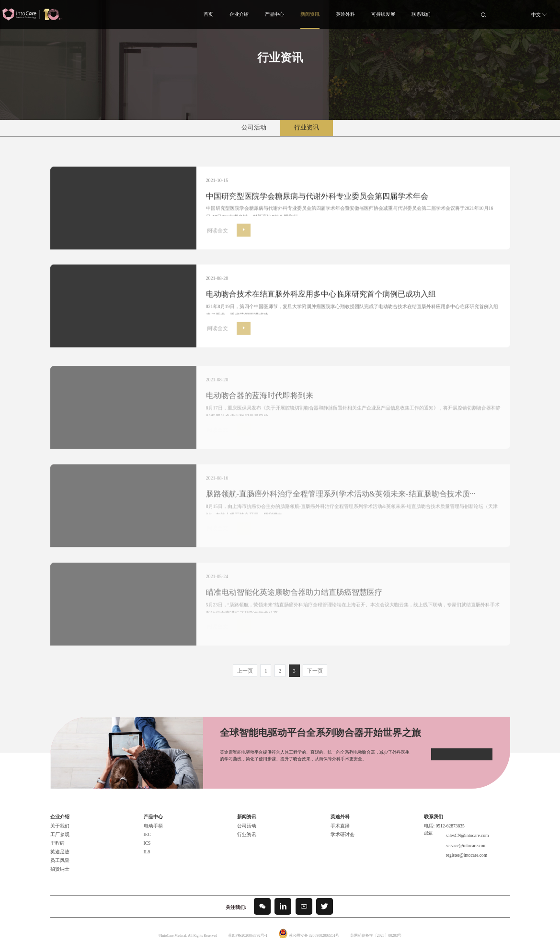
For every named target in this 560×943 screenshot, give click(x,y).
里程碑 (57, 837)
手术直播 (339, 820)
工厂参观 (59, 828)
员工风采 (59, 854)
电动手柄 (152, 820)
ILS (147, 846)
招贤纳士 (59, 863)
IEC (147, 828)
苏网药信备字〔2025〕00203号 (374, 929)
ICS (147, 837)
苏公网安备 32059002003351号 (314, 929)
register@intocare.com (463, 842)
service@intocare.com (462, 835)
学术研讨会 (341, 828)
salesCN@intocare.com (463, 827)
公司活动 (254, 128)
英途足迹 (59, 846)
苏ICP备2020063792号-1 (249, 929)
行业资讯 (307, 128)
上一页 (247, 665)
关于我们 (59, 820)
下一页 (313, 665)
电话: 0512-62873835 (442, 820)
